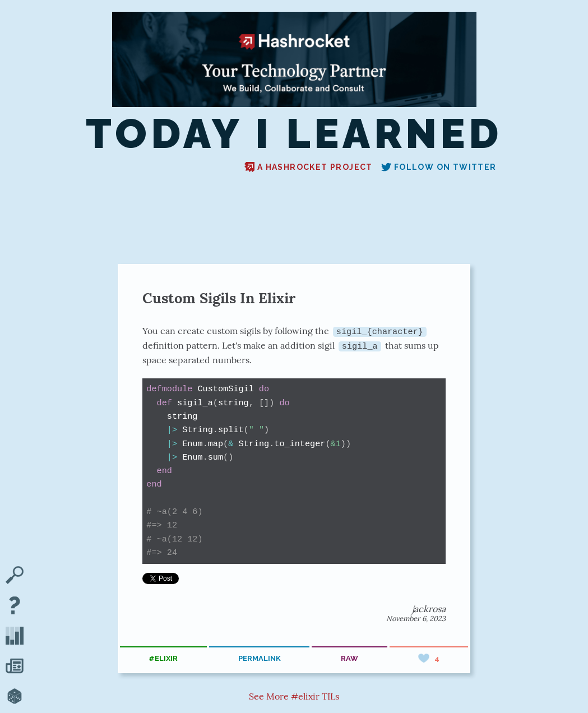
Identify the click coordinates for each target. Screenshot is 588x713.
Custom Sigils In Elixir (219, 298)
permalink (260, 658)
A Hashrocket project (309, 167)
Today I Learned (294, 134)
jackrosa (429, 609)
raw (349, 658)
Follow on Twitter (439, 167)
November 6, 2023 (416, 619)
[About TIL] (15, 606)
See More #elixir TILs (294, 696)
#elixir (163, 658)
